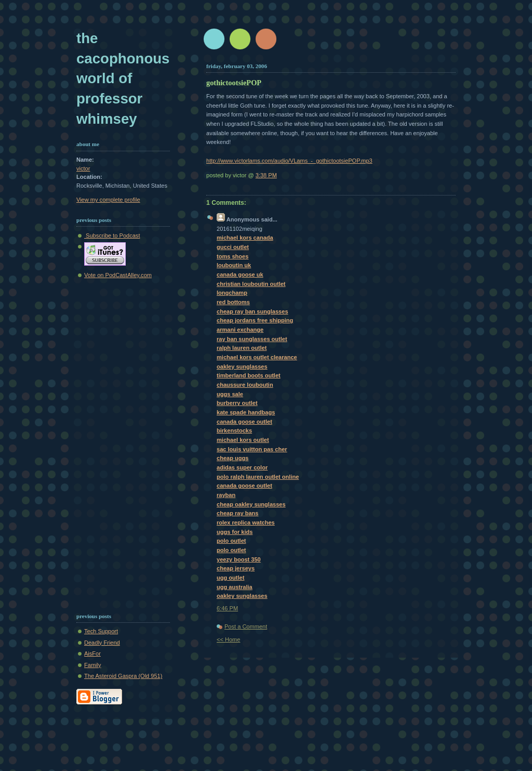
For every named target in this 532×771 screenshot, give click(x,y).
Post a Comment (246, 626)
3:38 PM (266, 175)
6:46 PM (227, 608)
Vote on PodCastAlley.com (118, 275)
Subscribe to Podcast (112, 236)
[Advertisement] (108, 443)
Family (93, 665)
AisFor (92, 654)
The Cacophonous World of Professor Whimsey (123, 79)
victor (83, 168)
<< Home (228, 639)
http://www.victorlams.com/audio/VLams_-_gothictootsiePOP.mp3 (289, 161)
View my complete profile (108, 200)
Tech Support (101, 631)
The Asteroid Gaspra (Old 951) (123, 676)
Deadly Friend (102, 643)
